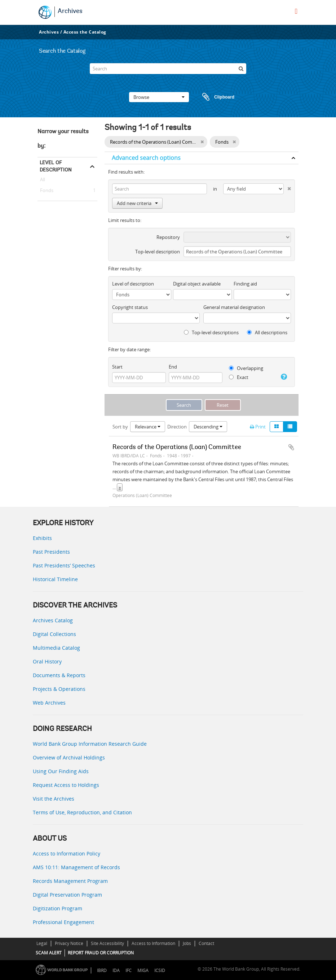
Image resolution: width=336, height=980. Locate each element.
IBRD (102, 970)
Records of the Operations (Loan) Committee (177, 448)
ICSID (160, 970)
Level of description (56, 166)
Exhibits (42, 538)
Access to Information (153, 943)
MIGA (143, 970)
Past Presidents (51, 552)
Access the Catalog (85, 32)
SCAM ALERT (49, 953)
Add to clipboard (291, 447)
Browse (159, 97)
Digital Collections (54, 634)
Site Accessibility (107, 943)
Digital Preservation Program (67, 895)
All (43, 181)
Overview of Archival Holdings (69, 757)
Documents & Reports (59, 675)
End (173, 367)
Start (117, 367)
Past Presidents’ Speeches (64, 565)
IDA (116, 970)
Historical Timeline (55, 579)
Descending (208, 427)
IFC (129, 970)
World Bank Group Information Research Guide (90, 744)
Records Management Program (70, 881)
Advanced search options (146, 158)
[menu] (296, 11)
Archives (70, 12)
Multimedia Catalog (56, 648)
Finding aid (245, 284)
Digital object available (197, 284)
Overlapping (246, 368)
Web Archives (49, 703)
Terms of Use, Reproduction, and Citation (82, 812)
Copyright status (130, 307)
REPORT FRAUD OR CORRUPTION (101, 953)
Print (258, 427)
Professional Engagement (63, 922)
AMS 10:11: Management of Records (76, 867)
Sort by (120, 427)
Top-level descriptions (211, 332)
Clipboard (215, 97)
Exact (239, 377)
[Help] (283, 377)
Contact (206, 943)
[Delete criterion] (287, 187)
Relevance (148, 427)
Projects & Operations (59, 689)
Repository (168, 237)
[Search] (168, 69)
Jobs (187, 943)
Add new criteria (137, 203)
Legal (42, 943)
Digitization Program (58, 908)
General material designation (234, 307)
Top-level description (158, 252)
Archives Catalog (53, 620)
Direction (177, 427)
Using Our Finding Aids (61, 771)
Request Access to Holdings (66, 785)
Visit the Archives (54, 799)
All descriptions (267, 332)
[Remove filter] (202, 142)
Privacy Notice (69, 943)
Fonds (45, 191)
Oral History (47, 661)
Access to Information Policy (67, 853)
